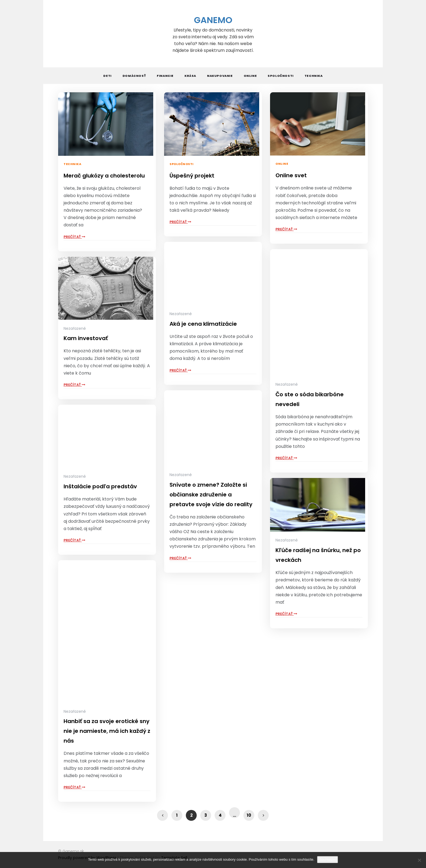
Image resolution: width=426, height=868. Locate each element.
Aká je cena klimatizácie (203, 324)
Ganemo (213, 20)
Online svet (291, 175)
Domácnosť (134, 76)
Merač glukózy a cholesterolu (104, 176)
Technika (314, 76)
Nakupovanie (220, 76)
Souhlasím (328, 859)
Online (250, 76)
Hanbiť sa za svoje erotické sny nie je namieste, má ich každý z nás (107, 731)
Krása (190, 76)
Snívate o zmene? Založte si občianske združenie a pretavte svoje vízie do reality (211, 495)
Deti (107, 76)
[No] (419, 860)
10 (249, 815)
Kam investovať (86, 338)
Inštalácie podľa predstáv (100, 486)
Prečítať (74, 237)
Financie (165, 76)
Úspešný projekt (192, 176)
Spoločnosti (281, 76)
